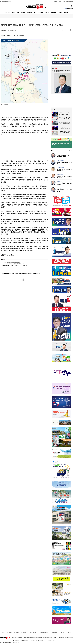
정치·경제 (41, 13)
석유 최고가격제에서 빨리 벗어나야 (64, 163)
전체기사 (66, 13)
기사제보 (60, 1)
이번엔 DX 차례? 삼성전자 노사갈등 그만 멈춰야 (64, 190)
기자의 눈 (60, 188)
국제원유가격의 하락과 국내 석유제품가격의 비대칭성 (64, 156)
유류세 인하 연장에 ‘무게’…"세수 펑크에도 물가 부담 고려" (13, 264)
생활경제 (23, 13)
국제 (35, 13)
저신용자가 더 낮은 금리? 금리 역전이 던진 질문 (64, 170)
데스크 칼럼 (60, 181)
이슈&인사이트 (61, 174)
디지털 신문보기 (70, 8)
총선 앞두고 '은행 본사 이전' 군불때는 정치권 (11, 262)
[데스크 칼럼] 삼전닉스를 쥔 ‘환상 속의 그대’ (64, 184)
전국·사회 (53, 13)
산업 (18, 13)
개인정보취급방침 (33, 633)
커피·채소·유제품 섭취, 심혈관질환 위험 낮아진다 (61, 144)
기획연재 (60, 13)
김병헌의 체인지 (61, 168)
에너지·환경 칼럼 (61, 154)
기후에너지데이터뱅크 (7, 2)
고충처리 (62, 633)
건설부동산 (30, 13)
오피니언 (47, 13)
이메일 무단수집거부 (44, 633)
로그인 (64, 1)
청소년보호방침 (54, 633)
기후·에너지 (8, 13)
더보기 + (71, 151)
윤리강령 (25, 633)
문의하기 (69, 633)
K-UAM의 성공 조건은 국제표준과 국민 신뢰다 (64, 177)
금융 (13, 13)
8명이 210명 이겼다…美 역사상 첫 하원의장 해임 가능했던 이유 (14, 266)
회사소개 (4, 633)
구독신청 (56, 1)
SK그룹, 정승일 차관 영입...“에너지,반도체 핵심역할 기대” (62, 71)
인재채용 (11, 633)
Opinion (53, 151)
